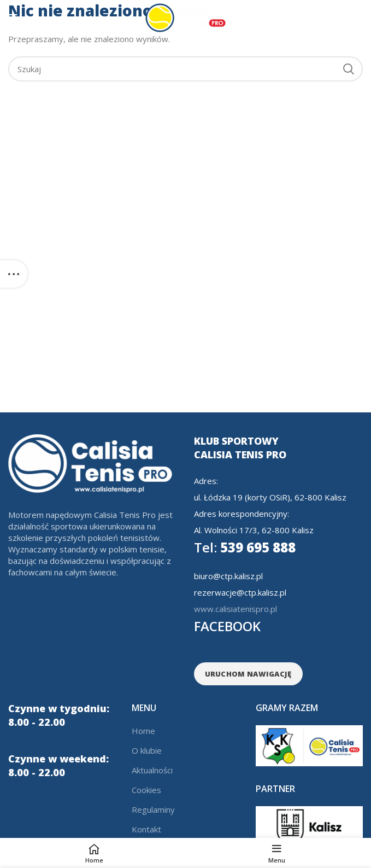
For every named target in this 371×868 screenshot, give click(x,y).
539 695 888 (245, 547)
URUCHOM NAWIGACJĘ (248, 674)
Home (143, 731)
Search (348, 69)
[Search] (185, 69)
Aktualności (152, 770)
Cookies (146, 790)
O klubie (147, 750)
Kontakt (146, 829)
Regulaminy (153, 809)
